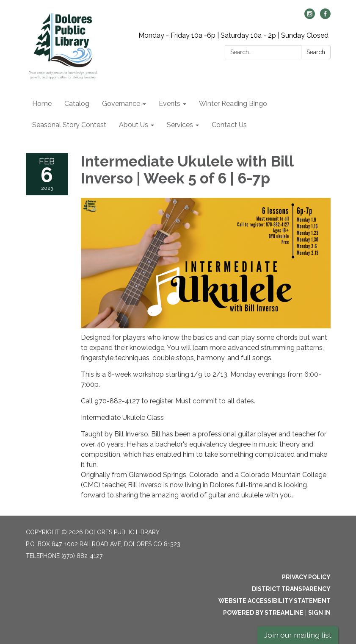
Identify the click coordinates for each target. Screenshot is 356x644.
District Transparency (291, 589)
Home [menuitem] (42, 104)
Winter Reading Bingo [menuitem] (233, 104)
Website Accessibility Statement (275, 601)
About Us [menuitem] (134, 125)
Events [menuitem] (170, 104)
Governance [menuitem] (121, 104)
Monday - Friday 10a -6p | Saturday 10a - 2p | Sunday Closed (233, 35)
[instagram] (310, 17)
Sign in (319, 613)
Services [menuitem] (180, 125)
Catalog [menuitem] (77, 104)
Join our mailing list (298, 635)
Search (316, 52)
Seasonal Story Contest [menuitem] (69, 125)
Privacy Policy (306, 577)
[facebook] (325, 17)
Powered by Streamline (263, 613)
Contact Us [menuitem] (229, 125)
